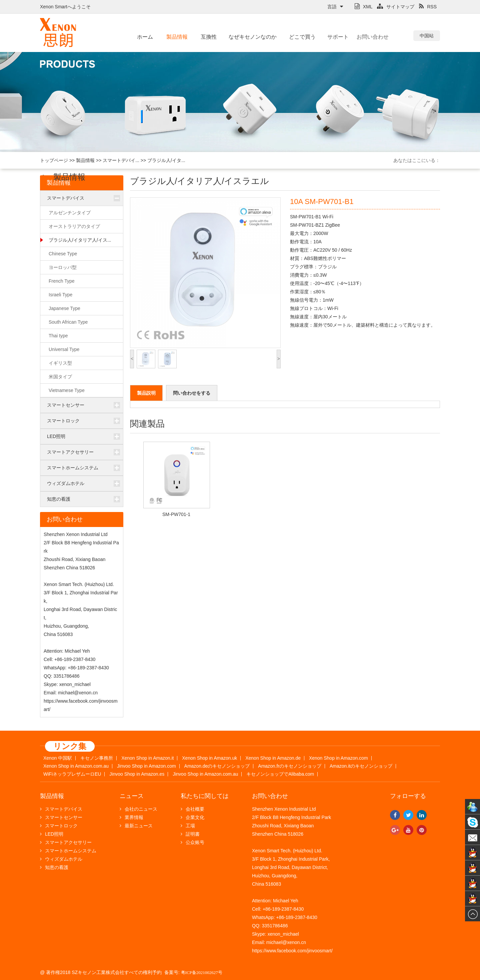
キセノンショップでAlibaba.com (280, 774)
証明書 (190, 834)
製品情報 (176, 37)
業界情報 (131, 817)
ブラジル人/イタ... (166, 160)
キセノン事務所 (97, 758)
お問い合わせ (362, 37)
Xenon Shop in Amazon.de (273, 758)
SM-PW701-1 (176, 514)
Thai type (58, 336)
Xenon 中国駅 (58, 758)
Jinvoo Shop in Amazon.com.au (205, 774)
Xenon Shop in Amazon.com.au (76, 766)
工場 (188, 826)
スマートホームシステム (73, 468)
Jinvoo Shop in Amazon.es (137, 774)
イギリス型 (60, 363)
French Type (62, 281)
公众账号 (192, 842)
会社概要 (192, 809)
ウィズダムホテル (66, 483)
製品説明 (146, 393)
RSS (428, 7)
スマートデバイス (66, 198)
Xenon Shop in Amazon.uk (209, 758)
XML (364, 7)
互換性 (207, 37)
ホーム (145, 37)
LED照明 (56, 436)
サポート (332, 37)
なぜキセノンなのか (248, 37)
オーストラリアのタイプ (74, 226)
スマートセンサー (66, 405)
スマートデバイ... (121, 160)
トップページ (54, 160)
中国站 (427, 36)
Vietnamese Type (67, 390)
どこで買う (298, 37)
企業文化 (192, 817)
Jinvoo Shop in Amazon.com (146, 766)
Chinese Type (63, 254)
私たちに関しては (205, 796)
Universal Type (64, 349)
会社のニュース (138, 809)
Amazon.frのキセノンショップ (290, 766)
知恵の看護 (59, 499)
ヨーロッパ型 (63, 267)
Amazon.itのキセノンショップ (361, 766)
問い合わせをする (192, 393)
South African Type (68, 322)
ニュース (132, 796)
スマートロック (63, 421)
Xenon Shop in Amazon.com (338, 758)
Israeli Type (60, 295)
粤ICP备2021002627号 (202, 972)
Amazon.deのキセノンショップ (217, 766)
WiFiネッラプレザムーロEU (72, 774)
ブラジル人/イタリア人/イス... (80, 240)
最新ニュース (136, 826)
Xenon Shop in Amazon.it (147, 758)
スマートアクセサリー (70, 452)
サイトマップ (396, 7)
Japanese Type (64, 308)
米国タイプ (60, 377)
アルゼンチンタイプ (70, 213)
